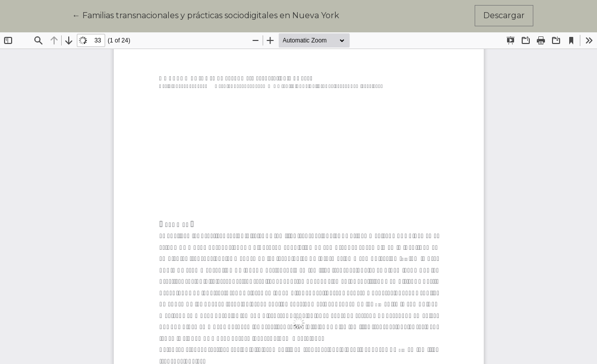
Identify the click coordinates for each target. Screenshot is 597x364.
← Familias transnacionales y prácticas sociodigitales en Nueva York (206, 15)
